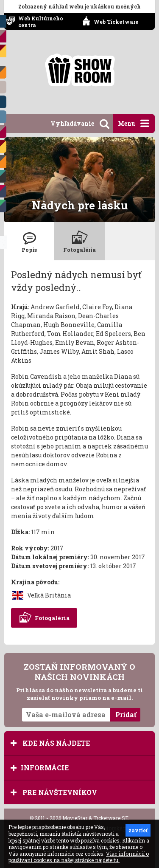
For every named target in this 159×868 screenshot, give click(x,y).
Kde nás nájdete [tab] (50, 743)
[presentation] (29, 241)
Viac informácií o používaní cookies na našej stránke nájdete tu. (79, 857)
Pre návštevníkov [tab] (54, 792)
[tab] (29, 241)
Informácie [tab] (40, 768)
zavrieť (138, 830)
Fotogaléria (44, 618)
